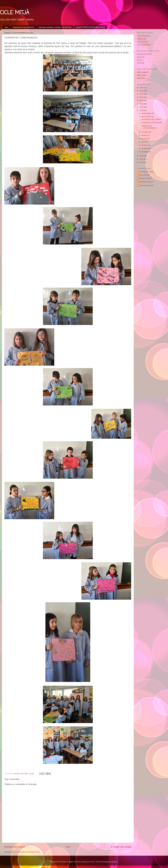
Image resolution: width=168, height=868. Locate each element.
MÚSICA (140, 60)
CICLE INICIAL (143, 42)
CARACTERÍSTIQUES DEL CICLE (90, 27)
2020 (142, 97)
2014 (142, 159)
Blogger (115, 862)
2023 (142, 88)
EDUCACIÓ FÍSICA (144, 54)
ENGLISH (141, 57)
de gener (145, 152)
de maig (145, 139)
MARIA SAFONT (146, 178)
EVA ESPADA (145, 175)
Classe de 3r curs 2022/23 (23, 27)
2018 (142, 104)
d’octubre (145, 132)
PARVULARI (142, 39)
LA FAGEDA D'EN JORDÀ (151, 119)
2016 (142, 110)
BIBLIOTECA (142, 75)
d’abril (144, 142)
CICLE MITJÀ (15, 13)
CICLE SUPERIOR (144, 45)
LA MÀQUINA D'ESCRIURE (152, 123)
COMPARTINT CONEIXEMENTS (149, 127)
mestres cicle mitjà (146, 185)
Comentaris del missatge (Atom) (28, 852)
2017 (142, 107)
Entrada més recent (15, 847)
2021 (142, 94)
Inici (7, 27)
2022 (142, 91)
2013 (142, 162)
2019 (142, 101)
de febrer (145, 148)
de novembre (147, 117)
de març (145, 145)
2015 (142, 156)
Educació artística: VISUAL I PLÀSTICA (55, 27)
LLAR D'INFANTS (144, 36)
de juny (144, 135)
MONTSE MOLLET (147, 182)
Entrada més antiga (121, 847)
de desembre (147, 113)
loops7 (92, 862)
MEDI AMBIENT (143, 72)
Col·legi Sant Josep (147, 172)
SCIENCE (141, 63)
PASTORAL (141, 78)
